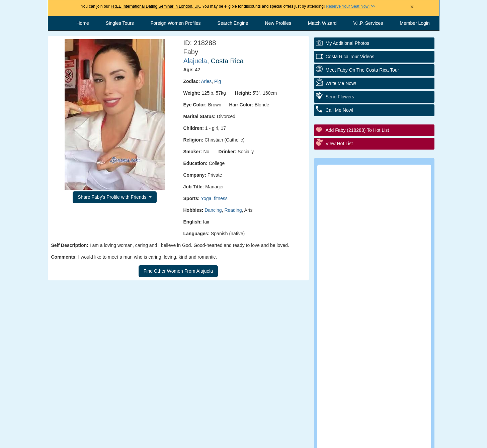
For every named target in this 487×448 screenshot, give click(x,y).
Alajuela (195, 61)
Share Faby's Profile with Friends (113, 197)
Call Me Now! (340, 110)
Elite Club (351, 237)
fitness (221, 198)
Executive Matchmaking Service (377, 274)
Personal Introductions (366, 201)
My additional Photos (348, 43)
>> (351, 6)
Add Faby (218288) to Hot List (357, 130)
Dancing (213, 210)
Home (83, 23)
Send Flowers (340, 97)
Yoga (206, 198)
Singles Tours (120, 23)
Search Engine (233, 23)
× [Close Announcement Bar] (412, 7)
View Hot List (339, 144)
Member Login (415, 23)
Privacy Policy (292, 440)
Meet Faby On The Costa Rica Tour (362, 70)
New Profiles (278, 23)
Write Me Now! (341, 83)
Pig (218, 81)
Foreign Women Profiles (176, 23)
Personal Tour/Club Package (373, 219)
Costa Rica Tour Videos (350, 57)
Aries (206, 81)
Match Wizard (322, 23)
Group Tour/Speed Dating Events (378, 256)
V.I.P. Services (368, 23)
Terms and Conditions (237, 440)
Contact (188, 440)
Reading (233, 210)
